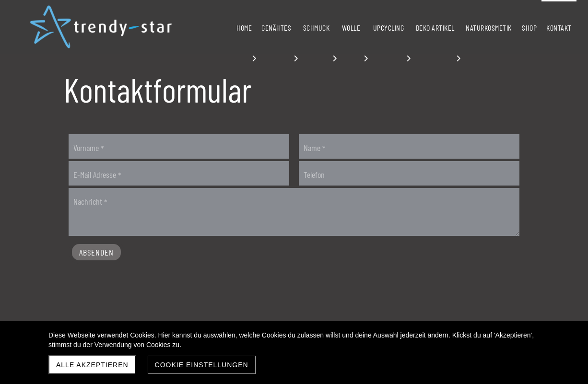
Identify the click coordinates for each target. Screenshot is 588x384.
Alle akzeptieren (92, 365)
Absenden (96, 252)
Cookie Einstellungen (202, 365)
